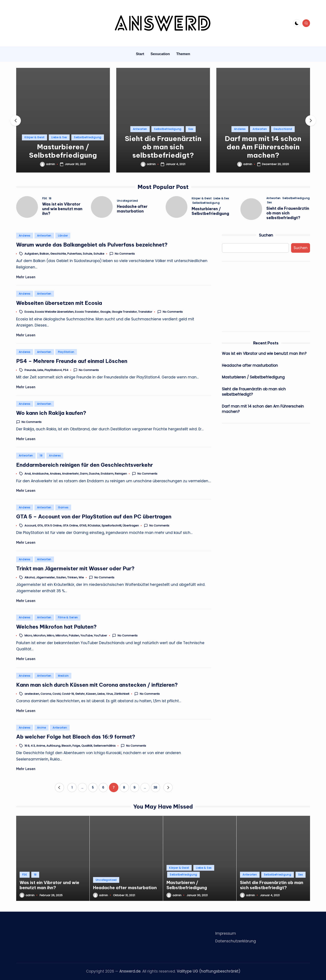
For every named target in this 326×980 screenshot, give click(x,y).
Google (105, 312)
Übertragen (131, 526)
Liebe (101, 694)
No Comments (122, 254)
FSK (45, 198)
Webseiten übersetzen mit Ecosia (59, 303)
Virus (109, 694)
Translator (145, 312)
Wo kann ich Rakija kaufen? (51, 413)
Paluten (74, 636)
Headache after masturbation (132, 209)
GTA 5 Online (53, 526)
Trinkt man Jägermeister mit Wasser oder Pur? (75, 568)
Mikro (51, 636)
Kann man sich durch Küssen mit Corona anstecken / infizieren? (97, 685)
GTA (40, 526)
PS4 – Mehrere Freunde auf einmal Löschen (72, 361)
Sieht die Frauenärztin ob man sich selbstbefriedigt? (163, 147)
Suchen (266, 235)
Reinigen (121, 474)
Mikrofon (62, 636)
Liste (40, 370)
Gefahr (80, 694)
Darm (84, 474)
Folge (76, 746)
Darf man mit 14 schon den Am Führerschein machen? (263, 147)
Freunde (30, 370)
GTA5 (83, 526)
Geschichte (58, 254)
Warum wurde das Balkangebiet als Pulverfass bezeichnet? (92, 245)
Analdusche (40, 474)
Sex (191, 129)
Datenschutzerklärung (236, 941)
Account (30, 526)
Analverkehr (70, 474)
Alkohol (30, 577)
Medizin (63, 676)
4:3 (33, 746)
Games (63, 507)
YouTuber (101, 636)
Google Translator (124, 312)
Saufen (61, 577)
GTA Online (70, 526)
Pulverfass (74, 254)
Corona (46, 694)
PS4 (66, 370)
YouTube (87, 636)
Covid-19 (68, 694)
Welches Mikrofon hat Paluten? (56, 627)
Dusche (94, 474)
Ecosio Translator (87, 312)
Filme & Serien (68, 617)
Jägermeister (45, 577)
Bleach (66, 746)
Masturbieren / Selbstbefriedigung (63, 151)
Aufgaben (31, 254)
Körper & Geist (34, 137)
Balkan (44, 254)
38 (155, 787)
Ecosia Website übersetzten (54, 312)
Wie (81, 577)
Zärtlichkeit (122, 694)
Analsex (55, 474)
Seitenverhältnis (105, 746)
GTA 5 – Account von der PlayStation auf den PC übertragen (94, 516)
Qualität (87, 746)
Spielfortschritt (111, 526)
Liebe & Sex (59, 137)
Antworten (140, 129)
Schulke (99, 254)
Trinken (72, 577)
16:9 (27, 746)
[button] (311, 121)
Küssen (91, 694)
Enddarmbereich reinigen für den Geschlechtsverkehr (85, 465)
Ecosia (29, 312)
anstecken (32, 694)
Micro (28, 636)
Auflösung (53, 746)
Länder (63, 236)
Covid (56, 694)
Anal (28, 474)
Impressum (226, 933)
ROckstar (94, 526)
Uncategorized (127, 201)
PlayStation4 (53, 370)
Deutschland (283, 129)
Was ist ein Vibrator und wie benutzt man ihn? (62, 209)
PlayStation (66, 352)
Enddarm (107, 474)
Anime (42, 728)
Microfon (39, 636)
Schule (88, 254)
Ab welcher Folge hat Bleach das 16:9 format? (76, 737)
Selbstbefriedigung (88, 137)
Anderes (240, 129)
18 (50, 198)
